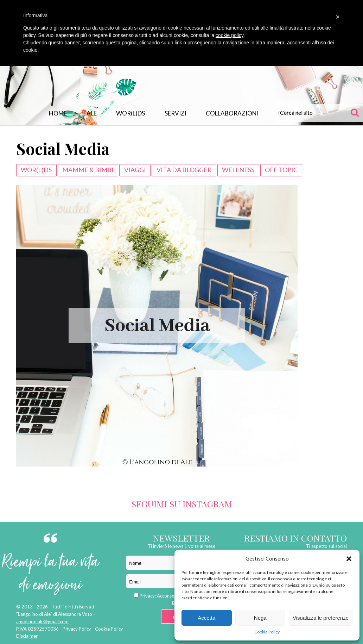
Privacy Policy (77, 629)
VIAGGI (135, 170)
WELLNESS (238, 170)
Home (58, 113)
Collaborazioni (232, 113)
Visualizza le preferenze (321, 618)
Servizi (176, 113)
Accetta (206, 618)
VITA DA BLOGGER (184, 170)
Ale (92, 113)
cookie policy (230, 35)
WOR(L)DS (130, 113)
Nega (260, 618)
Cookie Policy (267, 632)
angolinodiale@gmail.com (42, 621)
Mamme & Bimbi (88, 170)
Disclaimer (27, 636)
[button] (349, 559)
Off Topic (281, 170)
